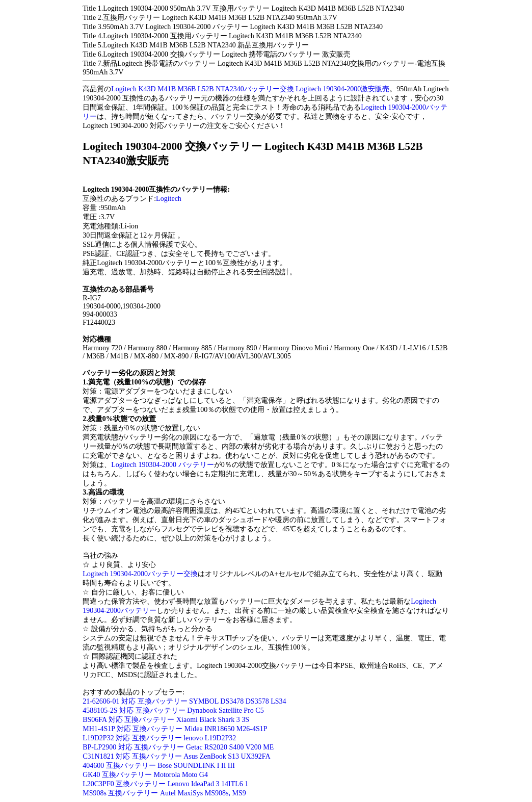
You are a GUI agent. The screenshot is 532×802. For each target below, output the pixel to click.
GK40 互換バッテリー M (121, 775)
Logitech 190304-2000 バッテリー (162, 465)
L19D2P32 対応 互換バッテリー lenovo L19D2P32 (159, 738)
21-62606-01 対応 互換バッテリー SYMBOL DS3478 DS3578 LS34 (184, 701)
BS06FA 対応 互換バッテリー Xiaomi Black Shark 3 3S (166, 720)
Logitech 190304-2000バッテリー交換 (140, 574)
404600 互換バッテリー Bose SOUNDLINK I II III (159, 766)
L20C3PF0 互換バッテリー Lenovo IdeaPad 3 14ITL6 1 (165, 784)
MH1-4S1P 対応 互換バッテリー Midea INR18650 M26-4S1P (175, 729)
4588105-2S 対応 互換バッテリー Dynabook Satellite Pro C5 (173, 710)
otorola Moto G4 (184, 775)
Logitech (169, 199)
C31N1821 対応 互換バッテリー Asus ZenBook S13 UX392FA (176, 756)
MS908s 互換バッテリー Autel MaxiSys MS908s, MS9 (164, 793)
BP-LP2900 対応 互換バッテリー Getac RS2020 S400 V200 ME (178, 747)
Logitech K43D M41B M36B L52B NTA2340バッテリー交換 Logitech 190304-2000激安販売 (250, 89)
